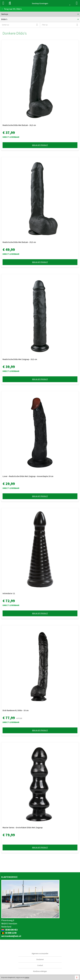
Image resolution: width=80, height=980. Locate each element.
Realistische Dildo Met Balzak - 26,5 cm (19, 125)
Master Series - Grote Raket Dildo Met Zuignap (23, 828)
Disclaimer (40, 959)
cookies (27, 977)
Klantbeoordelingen (40, 971)
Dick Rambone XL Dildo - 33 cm (16, 710)
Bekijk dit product (40, 145)
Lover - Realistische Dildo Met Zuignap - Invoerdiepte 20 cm (28, 476)
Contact (40, 965)
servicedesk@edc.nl (11, 936)
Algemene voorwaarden (40, 954)
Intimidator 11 (9, 593)
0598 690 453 (9, 930)
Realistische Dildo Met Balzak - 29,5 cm (19, 242)
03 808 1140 (9, 933)
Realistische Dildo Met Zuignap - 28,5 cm (20, 359)
